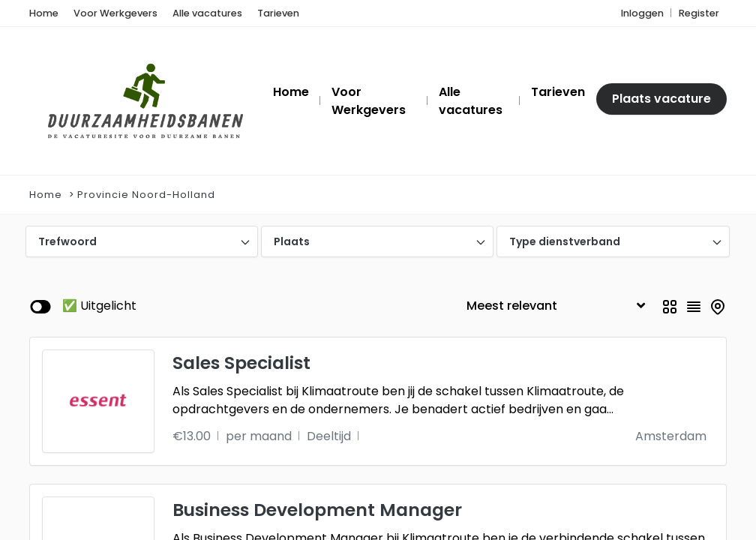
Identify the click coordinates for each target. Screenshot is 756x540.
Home (46, 195)
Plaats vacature (661, 99)
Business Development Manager (317, 510)
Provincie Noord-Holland (146, 195)
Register (699, 13)
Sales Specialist (241, 363)
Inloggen (642, 13)
